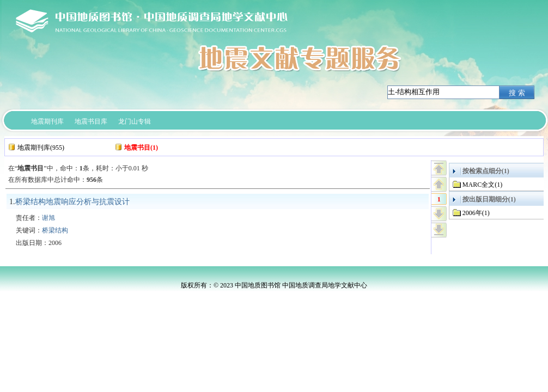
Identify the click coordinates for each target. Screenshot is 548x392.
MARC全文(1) (482, 185)
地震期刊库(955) (41, 148)
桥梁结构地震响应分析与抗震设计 (72, 202)
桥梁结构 (55, 230)
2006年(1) (476, 213)
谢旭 (48, 218)
